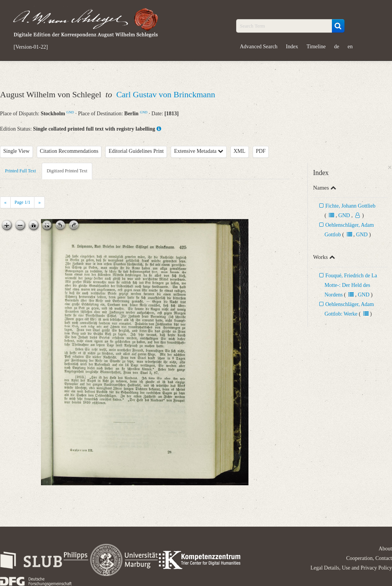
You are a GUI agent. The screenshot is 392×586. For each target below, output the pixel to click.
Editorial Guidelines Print (136, 151)
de (337, 47)
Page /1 (22, 202)
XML (239, 151)
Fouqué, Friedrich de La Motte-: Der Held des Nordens (351, 285)
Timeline (316, 47)
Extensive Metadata (199, 151)
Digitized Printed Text (67, 171)
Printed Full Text (20, 171)
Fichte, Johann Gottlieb (350, 206)
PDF (261, 151)
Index (292, 47)
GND (70, 112)
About (385, 549)
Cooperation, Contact (369, 558)
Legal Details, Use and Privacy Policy (351, 568)
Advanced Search (259, 47)
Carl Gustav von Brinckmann (166, 94)
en (350, 47)
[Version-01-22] (31, 47)
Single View (17, 151)
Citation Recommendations (69, 151)
